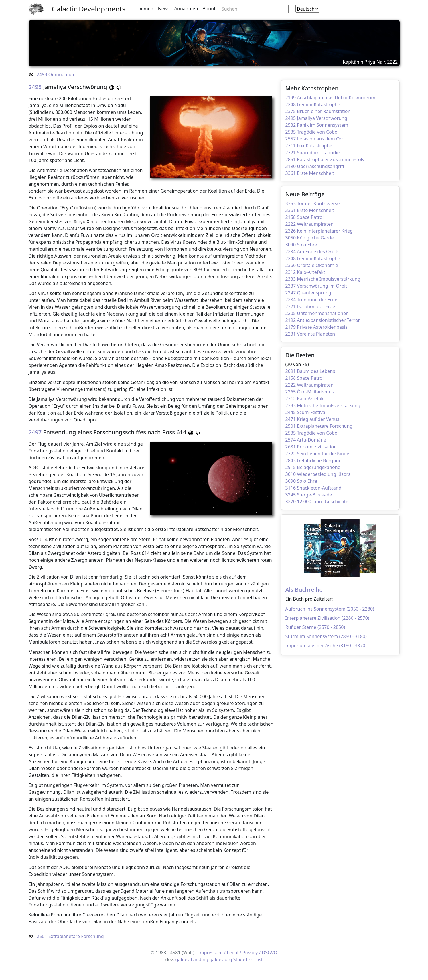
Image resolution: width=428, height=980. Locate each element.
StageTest (244, 959)
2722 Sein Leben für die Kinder (318, 454)
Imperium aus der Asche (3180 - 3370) (326, 646)
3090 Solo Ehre (301, 245)
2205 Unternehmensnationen (317, 313)
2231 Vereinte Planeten (310, 334)
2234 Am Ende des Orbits (312, 252)
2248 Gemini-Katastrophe (313, 104)
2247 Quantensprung (308, 293)
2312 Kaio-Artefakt (305, 272)
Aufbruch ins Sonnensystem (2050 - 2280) (330, 609)
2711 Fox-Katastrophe (309, 146)
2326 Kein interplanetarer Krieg (319, 231)
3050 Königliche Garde (310, 238)
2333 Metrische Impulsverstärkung (323, 279)
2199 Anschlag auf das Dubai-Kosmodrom (331, 98)
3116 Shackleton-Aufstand (313, 488)
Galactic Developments (89, 9)
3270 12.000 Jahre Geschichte (317, 502)
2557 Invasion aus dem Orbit (316, 139)
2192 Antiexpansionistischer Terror (323, 320)
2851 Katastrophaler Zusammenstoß (325, 159)
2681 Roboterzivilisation (311, 447)
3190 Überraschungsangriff (315, 166)
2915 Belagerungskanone (313, 467)
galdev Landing (192, 959)
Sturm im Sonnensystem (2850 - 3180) (326, 636)
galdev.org (221, 959)
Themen (145, 9)
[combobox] (307, 9)
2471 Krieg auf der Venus (312, 419)
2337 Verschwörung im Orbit (316, 286)
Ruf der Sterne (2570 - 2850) (315, 627)
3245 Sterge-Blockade (309, 495)
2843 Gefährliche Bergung (314, 460)
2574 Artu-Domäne (306, 440)
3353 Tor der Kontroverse (313, 203)
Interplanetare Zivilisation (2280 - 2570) (327, 618)
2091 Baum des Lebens (310, 371)
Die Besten (300, 355)
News (164, 9)
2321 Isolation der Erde (310, 306)
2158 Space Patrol (305, 217)
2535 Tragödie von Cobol (312, 132)
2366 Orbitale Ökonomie (312, 265)
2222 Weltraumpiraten (309, 224)
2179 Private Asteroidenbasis (316, 327)
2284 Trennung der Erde (311, 300)
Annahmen (186, 9)
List (259, 959)
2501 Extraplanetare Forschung (319, 426)
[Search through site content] (254, 9)
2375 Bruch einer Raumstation (318, 111)
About (209, 9)
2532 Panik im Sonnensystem (317, 125)
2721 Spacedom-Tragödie (313, 153)
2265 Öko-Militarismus (310, 392)
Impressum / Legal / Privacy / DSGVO (238, 953)
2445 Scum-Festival (306, 412)
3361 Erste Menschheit (310, 173)
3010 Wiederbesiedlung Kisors (318, 474)
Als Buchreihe (304, 590)
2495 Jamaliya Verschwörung (316, 118)
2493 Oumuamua (51, 74)
